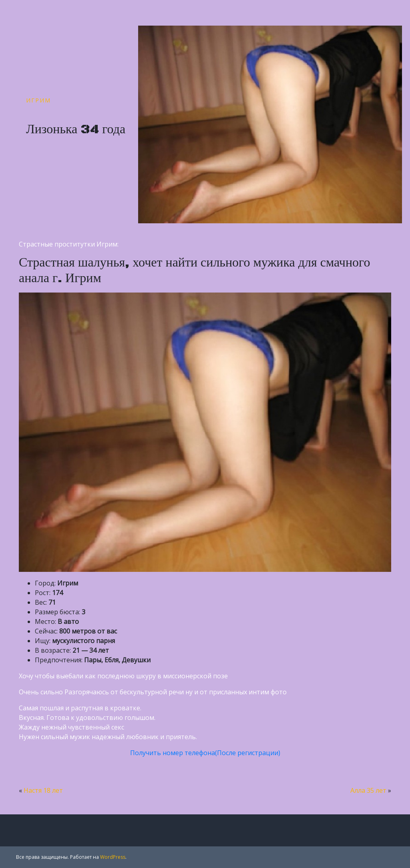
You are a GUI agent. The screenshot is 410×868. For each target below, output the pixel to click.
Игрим (38, 100)
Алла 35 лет (368, 790)
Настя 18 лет (43, 790)
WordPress (113, 857)
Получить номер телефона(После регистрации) (205, 753)
